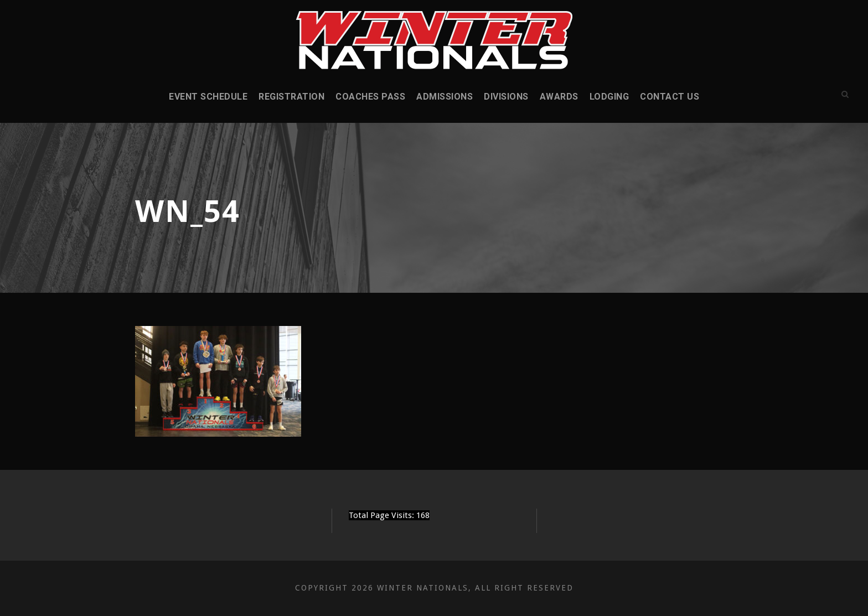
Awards (559, 97)
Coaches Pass (370, 97)
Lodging (609, 97)
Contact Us (670, 97)
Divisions (506, 97)
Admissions (445, 97)
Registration (291, 97)
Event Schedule (208, 97)
